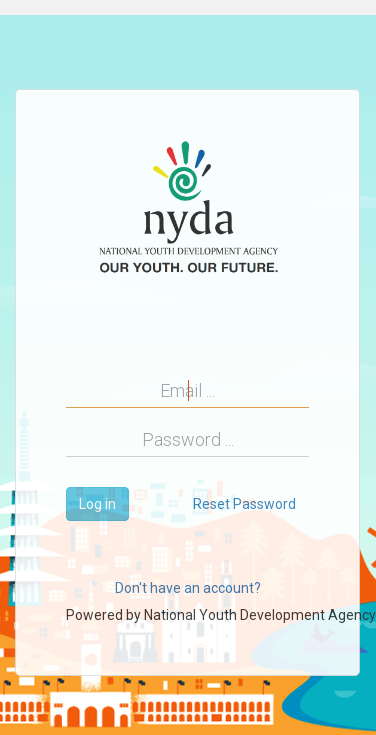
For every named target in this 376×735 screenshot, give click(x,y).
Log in (97, 504)
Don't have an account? (188, 588)
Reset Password (244, 504)
